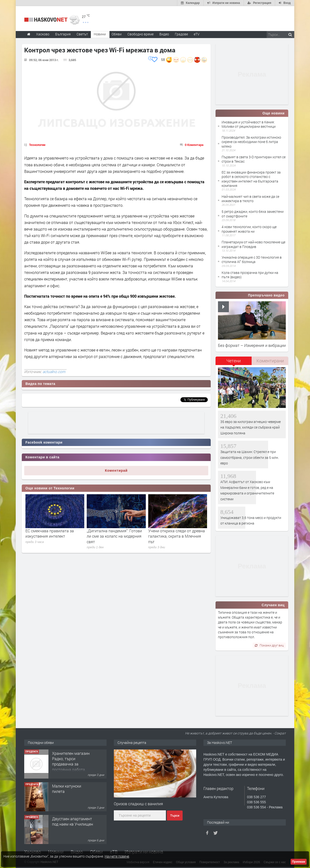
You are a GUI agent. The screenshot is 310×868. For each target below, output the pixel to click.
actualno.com (54, 372)
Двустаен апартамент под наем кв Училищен (73, 821)
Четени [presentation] (234, 361)
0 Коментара (194, 145)
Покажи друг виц (269, 645)
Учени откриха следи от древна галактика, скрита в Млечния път (177, 536)
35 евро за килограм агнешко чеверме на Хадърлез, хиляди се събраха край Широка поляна (251, 427)
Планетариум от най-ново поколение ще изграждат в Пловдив (253, 244)
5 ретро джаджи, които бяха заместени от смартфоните (253, 214)
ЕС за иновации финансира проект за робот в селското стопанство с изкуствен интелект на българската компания (251, 179)
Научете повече (117, 856)
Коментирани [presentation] (270, 361)
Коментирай (116, 470)
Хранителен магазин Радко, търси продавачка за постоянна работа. (71, 761)
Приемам (299, 862)
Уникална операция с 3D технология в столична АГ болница (252, 259)
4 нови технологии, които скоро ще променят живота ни (249, 229)
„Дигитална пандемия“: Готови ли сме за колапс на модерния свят (114, 536)
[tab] (234, 362)
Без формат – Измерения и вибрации (252, 345)
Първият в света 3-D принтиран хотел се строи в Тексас (254, 159)
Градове (181, 34)
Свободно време (140, 34)
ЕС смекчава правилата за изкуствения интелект (50, 533)
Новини (100, 34)
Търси (175, 816)
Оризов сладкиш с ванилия (138, 804)
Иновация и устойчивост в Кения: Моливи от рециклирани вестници (249, 124)
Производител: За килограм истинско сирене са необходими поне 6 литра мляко (251, 142)
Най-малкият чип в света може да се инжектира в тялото (250, 199)
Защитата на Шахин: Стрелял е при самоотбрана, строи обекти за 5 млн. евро (250, 457)
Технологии (37, 145)
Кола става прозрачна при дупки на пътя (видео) (250, 275)
